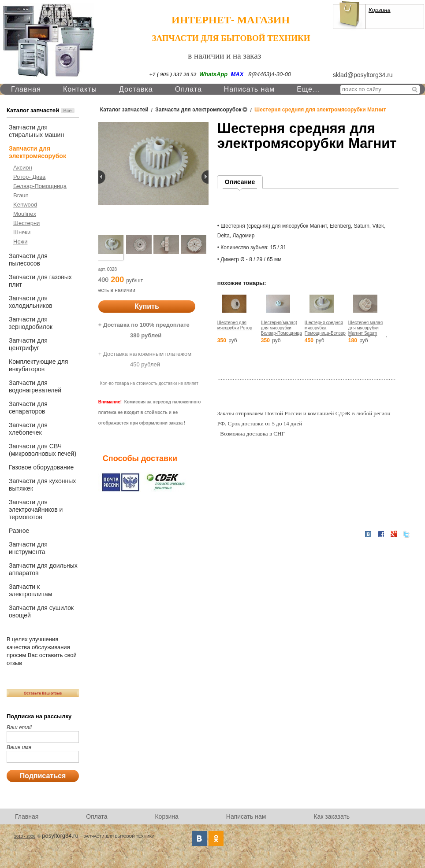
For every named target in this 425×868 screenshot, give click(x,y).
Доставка (136, 89)
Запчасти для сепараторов (28, 408)
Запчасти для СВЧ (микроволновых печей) (43, 450)
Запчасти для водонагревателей (35, 386)
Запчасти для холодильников (31, 302)
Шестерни (26, 223)
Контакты (80, 89)
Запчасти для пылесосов (28, 260)
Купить (147, 306)
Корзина (380, 10)
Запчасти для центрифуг (28, 344)
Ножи (20, 242)
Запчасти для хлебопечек (28, 429)
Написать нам (249, 89)
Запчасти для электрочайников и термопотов (36, 510)
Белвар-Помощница (40, 186)
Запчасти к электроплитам (30, 590)
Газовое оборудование (41, 467)
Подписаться (43, 776)
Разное (19, 531)
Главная (26, 89)
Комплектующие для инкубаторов (38, 365)
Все (68, 111)
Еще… (308, 89)
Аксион (23, 168)
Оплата (188, 89)
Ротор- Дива (29, 177)
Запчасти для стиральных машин (36, 131)
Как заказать (332, 816)
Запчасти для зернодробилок (31, 323)
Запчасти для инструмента (28, 548)
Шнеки (22, 232)
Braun (21, 195)
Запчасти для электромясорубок (37, 152)
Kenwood (25, 205)
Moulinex (25, 214)
